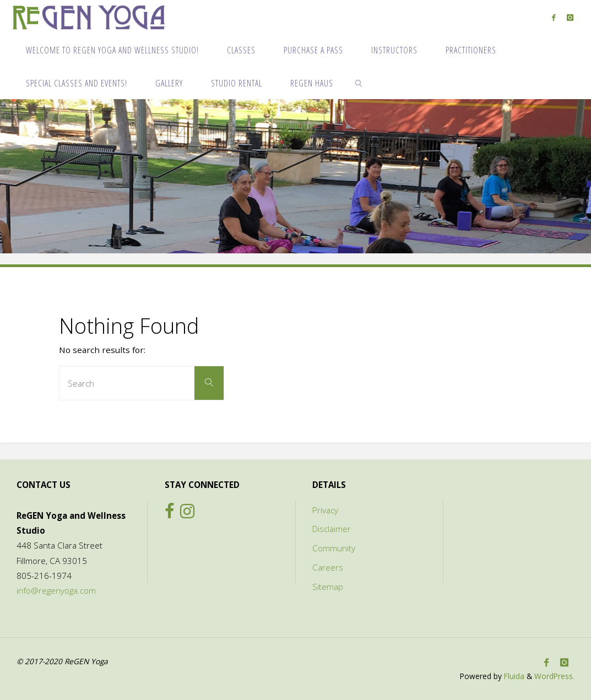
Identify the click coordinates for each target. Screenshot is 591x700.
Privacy (325, 510)
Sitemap (328, 587)
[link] (359, 83)
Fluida (513, 676)
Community (334, 548)
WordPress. (554, 676)
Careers (328, 567)
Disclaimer (332, 529)
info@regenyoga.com (56, 590)
